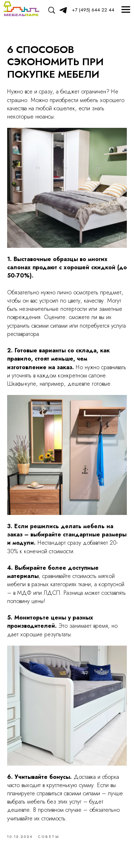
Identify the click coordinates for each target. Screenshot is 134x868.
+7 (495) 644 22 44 (93, 10)
